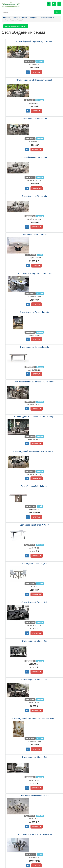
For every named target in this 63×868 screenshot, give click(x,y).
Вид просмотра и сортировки (16, 26)
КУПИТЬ (36, 72)
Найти (58, 12)
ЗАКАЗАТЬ (37, 150)
